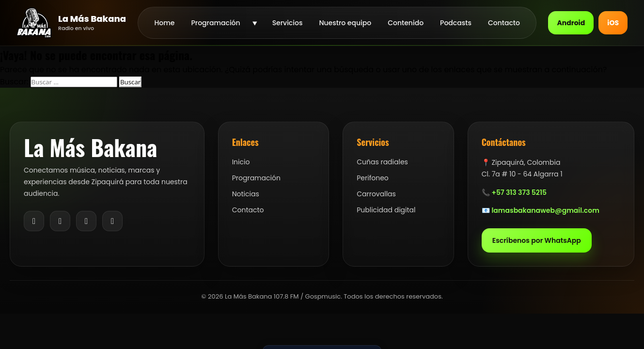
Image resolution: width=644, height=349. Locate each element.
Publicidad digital (386, 210)
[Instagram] (60, 221)
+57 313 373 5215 (519, 192)
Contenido (406, 23)
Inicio (241, 162)
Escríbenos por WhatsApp (537, 240)
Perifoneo (373, 178)
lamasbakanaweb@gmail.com (545, 210)
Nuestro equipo (345, 23)
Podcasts (456, 23)
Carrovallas (376, 194)
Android (571, 23)
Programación (215, 23)
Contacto (504, 23)
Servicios (288, 23)
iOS (613, 23)
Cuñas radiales (382, 162)
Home (164, 23)
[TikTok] (86, 221)
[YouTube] (112, 221)
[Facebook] (34, 221)
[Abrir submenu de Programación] (255, 23)
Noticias (246, 194)
